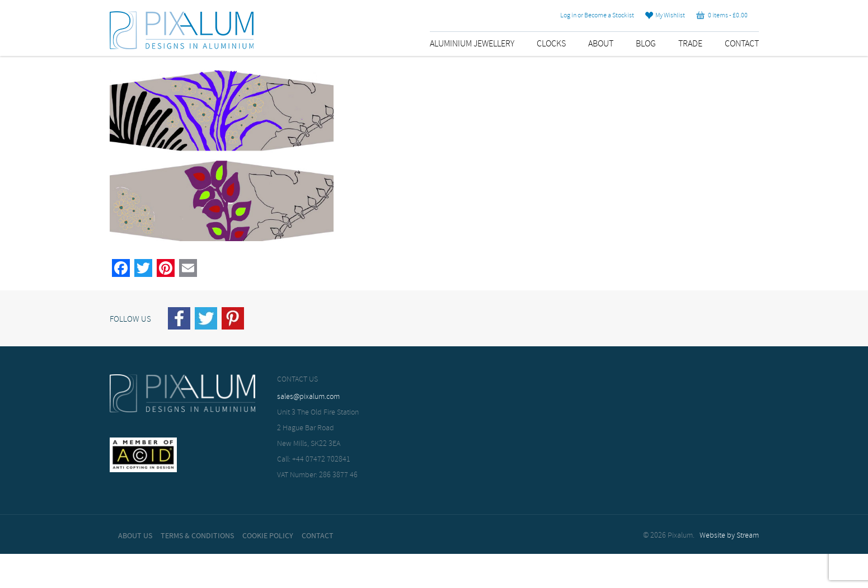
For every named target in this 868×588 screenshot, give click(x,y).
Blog (646, 44)
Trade (690, 44)
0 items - (722, 16)
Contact (742, 44)
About (601, 44)
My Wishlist (665, 16)
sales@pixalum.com (308, 397)
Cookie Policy (268, 536)
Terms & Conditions (197, 536)
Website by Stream (729, 536)
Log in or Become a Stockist (597, 16)
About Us (135, 536)
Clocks (551, 44)
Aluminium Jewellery (472, 44)
